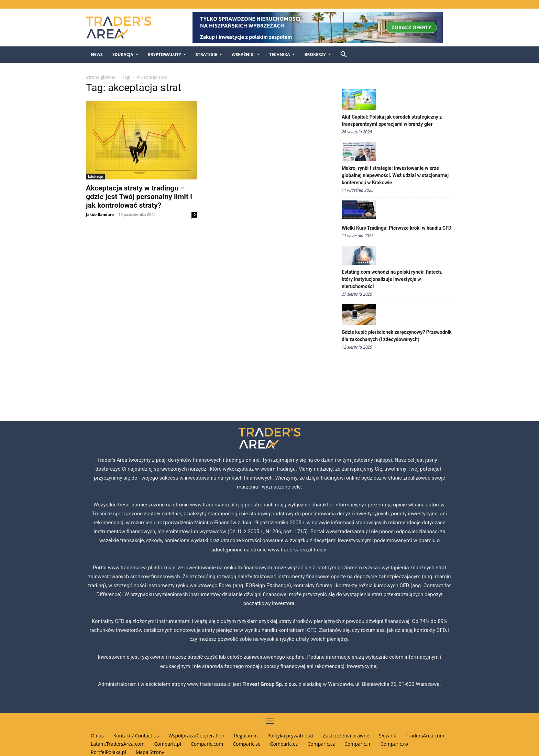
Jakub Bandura (100, 214)
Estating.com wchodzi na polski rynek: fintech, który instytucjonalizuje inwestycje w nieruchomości (392, 279)
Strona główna (101, 77)
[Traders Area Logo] (126, 28)
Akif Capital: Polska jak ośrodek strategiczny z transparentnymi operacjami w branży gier (392, 120)
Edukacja (95, 176)
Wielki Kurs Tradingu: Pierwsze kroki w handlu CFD (397, 228)
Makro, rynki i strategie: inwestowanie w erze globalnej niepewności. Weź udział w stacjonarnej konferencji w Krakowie (395, 175)
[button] (344, 55)
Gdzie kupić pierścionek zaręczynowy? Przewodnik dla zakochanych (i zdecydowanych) (397, 336)
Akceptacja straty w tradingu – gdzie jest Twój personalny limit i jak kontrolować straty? (139, 197)
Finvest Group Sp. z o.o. (271, 684)
